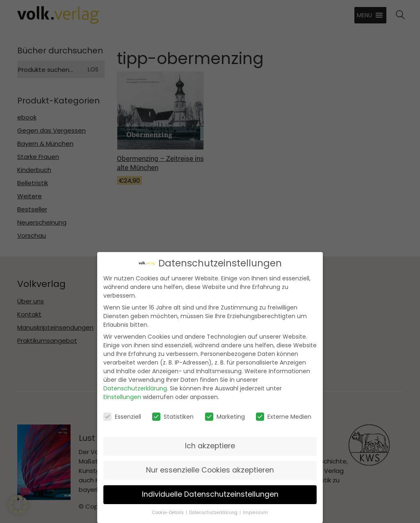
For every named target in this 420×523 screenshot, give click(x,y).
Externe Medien (284, 415)
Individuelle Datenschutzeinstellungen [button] (210, 493)
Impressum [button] (255, 512)
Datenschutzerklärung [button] (213, 512)
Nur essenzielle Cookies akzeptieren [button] (210, 469)
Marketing (225, 415)
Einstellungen (122, 396)
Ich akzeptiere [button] (210, 445)
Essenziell (122, 415)
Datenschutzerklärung (135, 388)
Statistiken (173, 415)
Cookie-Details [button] (168, 512)
